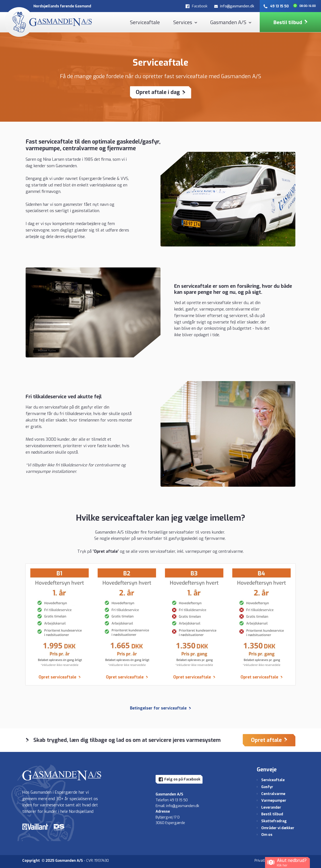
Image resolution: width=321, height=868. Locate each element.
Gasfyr (267, 787)
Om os (267, 835)
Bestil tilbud (272, 814)
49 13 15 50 (179, 800)
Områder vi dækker (278, 828)
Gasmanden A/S (228, 22)
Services (183, 22)
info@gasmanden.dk (183, 806)
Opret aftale (106, 551)
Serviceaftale (145, 22)
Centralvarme (273, 794)
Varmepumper (274, 800)
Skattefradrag (274, 821)
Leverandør (271, 807)
